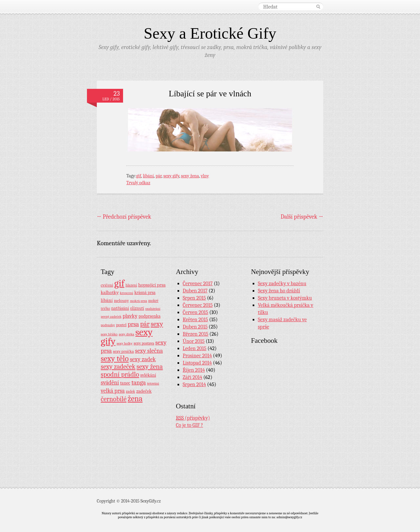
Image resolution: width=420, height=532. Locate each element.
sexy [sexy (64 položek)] (157, 324)
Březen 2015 (196, 334)
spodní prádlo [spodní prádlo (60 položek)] (120, 374)
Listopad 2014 (197, 363)
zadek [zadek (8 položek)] (131, 391)
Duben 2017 (195, 291)
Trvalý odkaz (138, 183)
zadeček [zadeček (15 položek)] (144, 391)
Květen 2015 (195, 320)
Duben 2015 (195, 327)
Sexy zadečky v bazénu (282, 284)
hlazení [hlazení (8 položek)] (131, 285)
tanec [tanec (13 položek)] (125, 383)
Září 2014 (192, 377)
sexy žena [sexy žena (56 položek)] (150, 367)
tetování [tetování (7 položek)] (153, 383)
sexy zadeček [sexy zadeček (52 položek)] (118, 367)
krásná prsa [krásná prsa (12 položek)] (145, 293)
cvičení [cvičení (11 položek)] (107, 285)
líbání (148, 176)
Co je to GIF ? (189, 425)
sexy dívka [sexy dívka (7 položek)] (126, 334)
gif (139, 176)
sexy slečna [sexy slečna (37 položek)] (149, 351)
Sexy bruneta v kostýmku (285, 298)
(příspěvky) (193, 418)
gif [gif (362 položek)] (119, 283)
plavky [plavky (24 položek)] (130, 316)
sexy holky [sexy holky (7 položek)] (124, 343)
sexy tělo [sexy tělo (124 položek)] (115, 359)
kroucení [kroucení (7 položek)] (126, 293)
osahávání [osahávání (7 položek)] (153, 309)
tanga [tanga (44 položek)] (138, 383)
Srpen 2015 (194, 298)
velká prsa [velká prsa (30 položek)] (113, 391)
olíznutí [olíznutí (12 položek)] (137, 308)
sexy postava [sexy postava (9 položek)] (144, 343)
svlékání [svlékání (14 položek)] (148, 375)
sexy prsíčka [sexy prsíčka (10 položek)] (123, 351)
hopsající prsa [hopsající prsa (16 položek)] (152, 285)
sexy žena (190, 176)
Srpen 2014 (194, 384)
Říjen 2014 (194, 370)
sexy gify (171, 176)
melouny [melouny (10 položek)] (121, 301)
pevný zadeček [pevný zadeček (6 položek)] (111, 316)
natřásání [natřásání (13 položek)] (120, 308)
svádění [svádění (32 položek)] (110, 383)
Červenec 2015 (198, 305)
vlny (205, 176)
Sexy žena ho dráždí (279, 291)
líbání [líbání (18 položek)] (107, 300)
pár (158, 176)
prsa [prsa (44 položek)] (133, 324)
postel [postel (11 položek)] (121, 325)
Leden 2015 (195, 348)
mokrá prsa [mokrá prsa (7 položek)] (138, 301)
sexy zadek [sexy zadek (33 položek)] (143, 359)
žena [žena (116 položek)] (135, 399)
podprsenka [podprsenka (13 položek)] (149, 316)
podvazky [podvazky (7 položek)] (108, 325)
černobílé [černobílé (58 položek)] (114, 399)
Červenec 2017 (198, 284)
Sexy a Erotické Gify (210, 33)
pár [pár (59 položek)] (145, 324)
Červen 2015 (196, 312)
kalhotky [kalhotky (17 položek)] (110, 292)
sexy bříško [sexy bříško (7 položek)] (109, 334)
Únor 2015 (194, 341)
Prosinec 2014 (197, 356)
